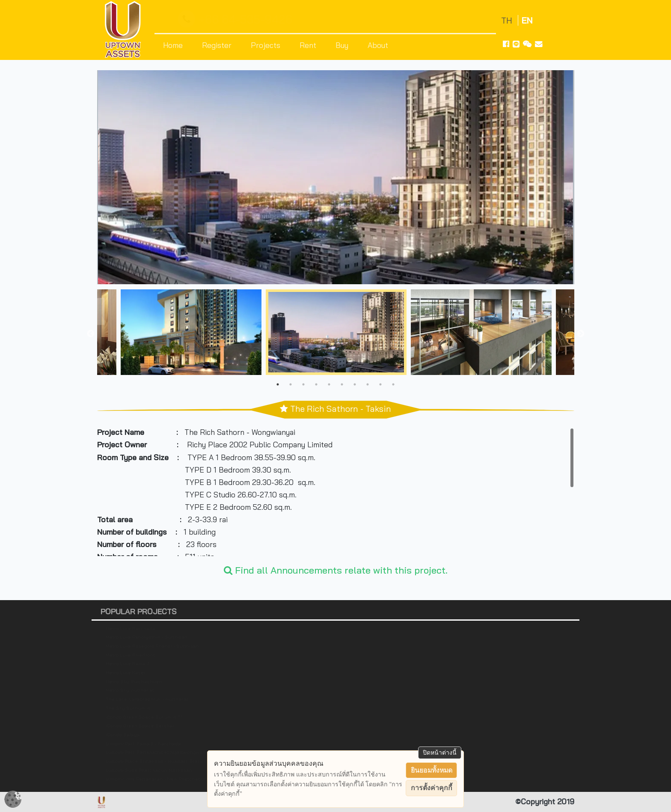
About (378, 45)
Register (217, 45)
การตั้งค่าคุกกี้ (432, 788)
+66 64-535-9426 (237, 19)
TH (508, 20)
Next (581, 334)
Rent (308, 45)
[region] (336, 492)
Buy (342, 45)
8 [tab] (368, 384)
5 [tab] (329, 384)
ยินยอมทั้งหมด (432, 770)
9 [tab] (380, 384)
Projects (266, 45)
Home (173, 45)
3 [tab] (303, 384)
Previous (91, 334)
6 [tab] (342, 384)
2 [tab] (291, 384)
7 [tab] (355, 384)
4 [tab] (316, 384)
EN (527, 20)
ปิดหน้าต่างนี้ (440, 753)
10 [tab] (393, 384)
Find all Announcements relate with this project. (336, 570)
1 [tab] (278, 384)
